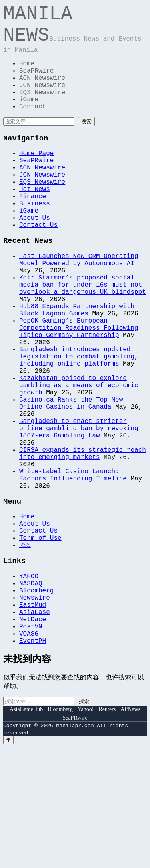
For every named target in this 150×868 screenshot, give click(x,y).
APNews (130, 830)
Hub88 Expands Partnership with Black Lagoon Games (77, 364)
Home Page (36, 177)
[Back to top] (8, 861)
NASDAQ (31, 691)
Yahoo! (86, 830)
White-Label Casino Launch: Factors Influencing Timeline (73, 566)
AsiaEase (35, 726)
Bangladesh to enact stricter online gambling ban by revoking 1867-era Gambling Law (79, 509)
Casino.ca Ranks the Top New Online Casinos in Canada (71, 478)
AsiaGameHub (26, 830)
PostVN (31, 743)
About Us (35, 256)
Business (35, 238)
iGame (29, 118)
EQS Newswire (42, 110)
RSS (25, 648)
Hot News (35, 221)
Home (27, 75)
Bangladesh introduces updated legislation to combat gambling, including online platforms (79, 421)
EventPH (33, 761)
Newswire (35, 708)
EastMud (33, 717)
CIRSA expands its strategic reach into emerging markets (83, 540)
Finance (33, 230)
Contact (33, 127)
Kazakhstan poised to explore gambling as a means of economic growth (79, 457)
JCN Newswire (42, 101)
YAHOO (29, 682)
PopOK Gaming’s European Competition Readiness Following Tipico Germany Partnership (79, 386)
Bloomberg (36, 699)
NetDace (33, 734)
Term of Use (40, 639)
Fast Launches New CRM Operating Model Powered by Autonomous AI (79, 303)
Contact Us (38, 265)
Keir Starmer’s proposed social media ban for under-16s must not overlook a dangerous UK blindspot (83, 334)
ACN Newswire (42, 92)
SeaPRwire (36, 83)
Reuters (107, 830)
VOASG (29, 752)
